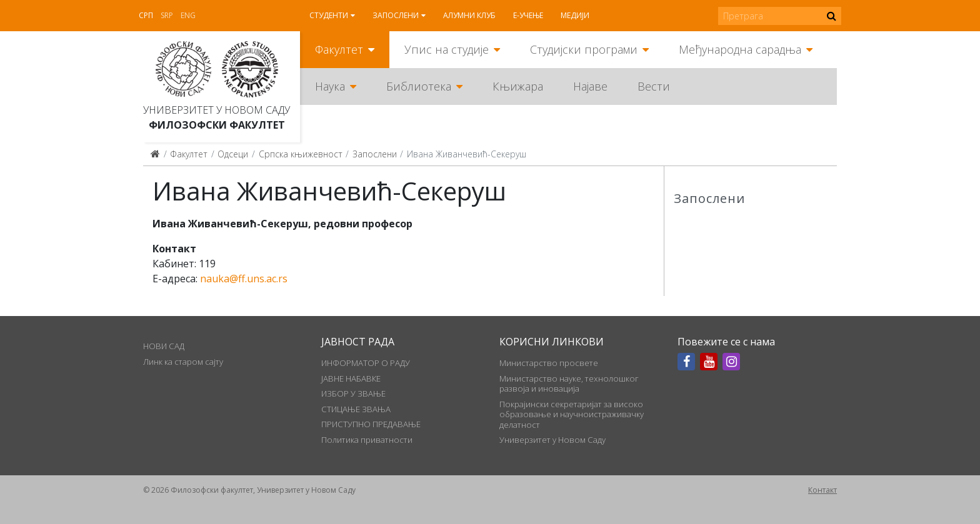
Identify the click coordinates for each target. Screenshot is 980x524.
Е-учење (528, 15)
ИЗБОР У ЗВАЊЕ (353, 393)
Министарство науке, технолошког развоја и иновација (569, 383)
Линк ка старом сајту (183, 362)
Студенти (329, 15)
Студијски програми (584, 49)
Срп (146, 15)
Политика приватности (367, 440)
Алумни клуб (469, 15)
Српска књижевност (301, 154)
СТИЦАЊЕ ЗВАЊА (356, 409)
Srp (167, 15)
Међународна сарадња (740, 49)
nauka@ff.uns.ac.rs (244, 279)
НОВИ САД (164, 346)
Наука (330, 86)
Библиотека (419, 86)
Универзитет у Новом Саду (217, 110)
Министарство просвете (549, 363)
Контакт (822, 490)
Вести (654, 86)
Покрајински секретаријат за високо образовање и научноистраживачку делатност (572, 414)
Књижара (518, 86)
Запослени (396, 15)
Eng (188, 15)
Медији (575, 15)
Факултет (339, 49)
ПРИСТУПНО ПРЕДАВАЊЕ (371, 424)
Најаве (590, 86)
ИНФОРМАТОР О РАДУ (366, 363)
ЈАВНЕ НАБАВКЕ (351, 378)
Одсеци (233, 154)
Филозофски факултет (217, 125)
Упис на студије (447, 49)
